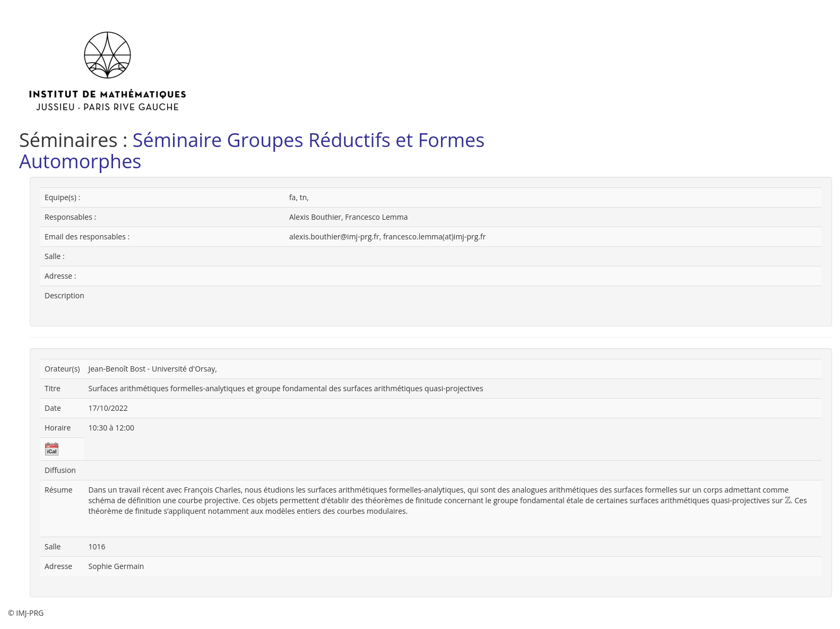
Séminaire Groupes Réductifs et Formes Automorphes (252, 150)
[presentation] (788, 501)
